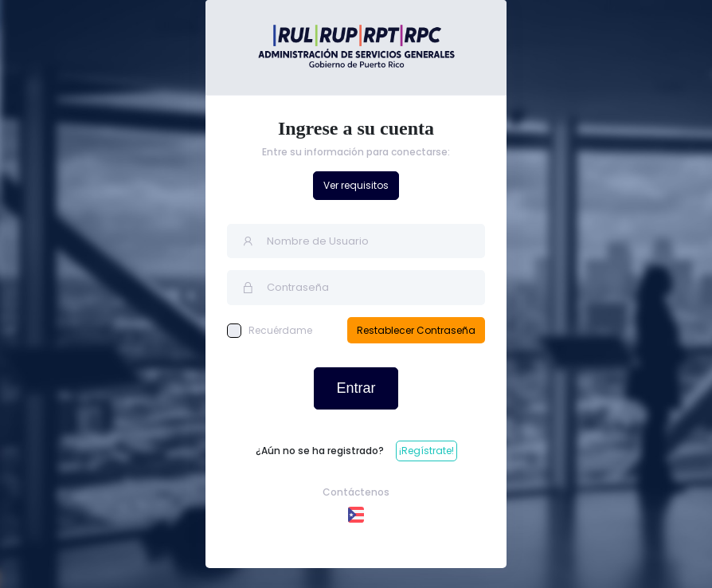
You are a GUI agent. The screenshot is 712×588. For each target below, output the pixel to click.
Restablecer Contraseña (416, 330)
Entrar (356, 388)
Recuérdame (270, 331)
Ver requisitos (356, 185)
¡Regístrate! (426, 451)
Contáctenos (356, 492)
